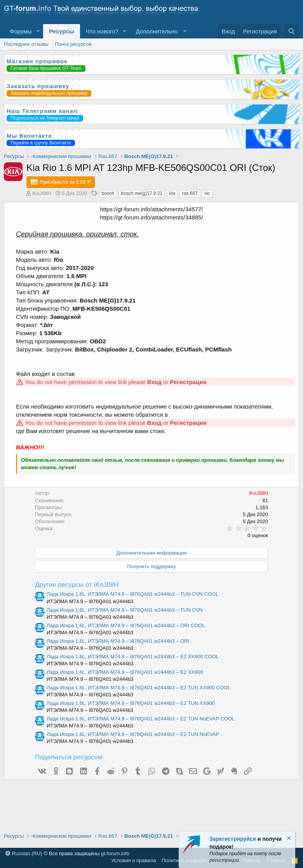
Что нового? (102, 31)
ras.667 (190, 193)
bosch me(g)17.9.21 (142, 193)
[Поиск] (292, 31)
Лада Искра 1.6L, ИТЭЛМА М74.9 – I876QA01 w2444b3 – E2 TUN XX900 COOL (138, 688)
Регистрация (188, 382)
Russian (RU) (24, 853)
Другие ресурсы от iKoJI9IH (77, 585)
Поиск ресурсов (73, 44)
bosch (108, 193)
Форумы (21, 31)
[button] (38, 31)
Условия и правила (134, 860)
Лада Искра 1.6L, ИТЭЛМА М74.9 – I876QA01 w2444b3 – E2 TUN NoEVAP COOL (141, 719)
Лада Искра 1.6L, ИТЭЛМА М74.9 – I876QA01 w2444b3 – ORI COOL (126, 625)
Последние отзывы (26, 44)
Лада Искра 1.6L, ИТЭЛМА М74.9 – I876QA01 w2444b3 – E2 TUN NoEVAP (133, 734)
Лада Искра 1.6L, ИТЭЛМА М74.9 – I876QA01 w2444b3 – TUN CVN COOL (132, 594)
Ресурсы (62, 31)
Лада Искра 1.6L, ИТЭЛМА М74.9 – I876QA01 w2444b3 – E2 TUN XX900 (131, 703)
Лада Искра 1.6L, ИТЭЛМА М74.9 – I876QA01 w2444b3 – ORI (118, 641)
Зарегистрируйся (233, 839)
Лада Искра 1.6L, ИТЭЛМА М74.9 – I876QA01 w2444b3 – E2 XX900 (125, 672)
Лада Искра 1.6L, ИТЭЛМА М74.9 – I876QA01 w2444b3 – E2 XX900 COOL (133, 657)
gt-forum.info (115, 853)
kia (172, 193)
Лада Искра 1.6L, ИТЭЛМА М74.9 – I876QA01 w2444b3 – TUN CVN (125, 610)
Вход (154, 382)
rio (207, 193)
